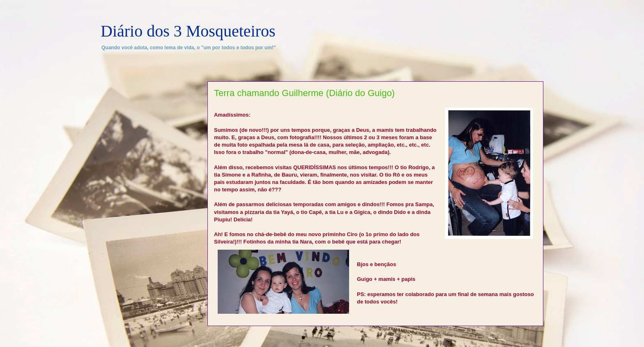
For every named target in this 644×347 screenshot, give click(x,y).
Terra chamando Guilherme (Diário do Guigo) (304, 93)
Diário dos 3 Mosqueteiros (188, 31)
